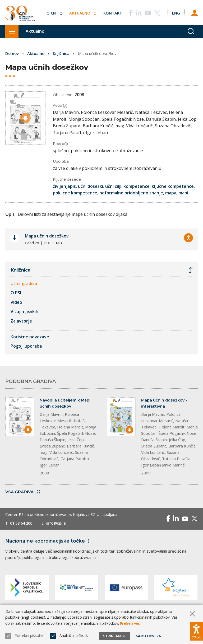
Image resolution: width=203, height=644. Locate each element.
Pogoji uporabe (26, 346)
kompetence (137, 186)
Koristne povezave (30, 337)
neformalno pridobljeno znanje (131, 193)
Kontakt (112, 11)
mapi (183, 193)
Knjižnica (62, 53)
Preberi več (130, 623)
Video (16, 302)
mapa (171, 193)
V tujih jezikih (24, 312)
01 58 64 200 (22, 524)
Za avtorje (21, 321)
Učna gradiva (24, 283)
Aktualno (82, 11)
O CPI (53, 11)
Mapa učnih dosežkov (47, 236)
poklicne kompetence (75, 193)
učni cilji (113, 186)
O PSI (16, 293)
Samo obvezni (149, 636)
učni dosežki (91, 186)
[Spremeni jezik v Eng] (176, 11)
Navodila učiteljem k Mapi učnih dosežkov (66, 403)
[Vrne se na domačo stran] (20, 13)
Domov (12, 53)
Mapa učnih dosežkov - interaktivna (165, 403)
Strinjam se (114, 636)
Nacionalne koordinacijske (48, 542)
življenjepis (64, 186)
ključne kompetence (173, 186)
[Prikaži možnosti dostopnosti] (196, 631)
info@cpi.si (59, 524)
